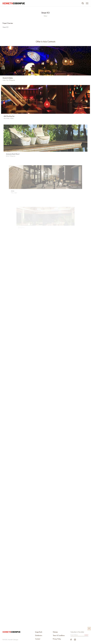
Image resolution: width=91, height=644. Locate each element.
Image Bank (39, 632)
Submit (86, 635)
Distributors (39, 636)
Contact (38, 639)
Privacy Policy (57, 639)
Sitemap (55, 632)
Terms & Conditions (59, 636)
